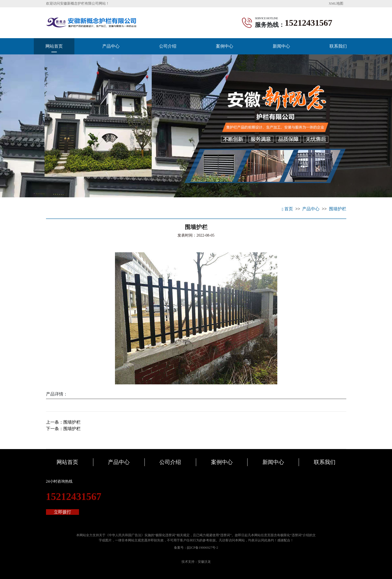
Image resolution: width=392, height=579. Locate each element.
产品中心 (111, 46)
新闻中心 (281, 46)
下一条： (63, 429)
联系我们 (338, 46)
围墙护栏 (338, 209)
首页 (288, 209)
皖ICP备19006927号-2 (202, 548)
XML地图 (336, 4)
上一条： (63, 422)
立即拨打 (62, 512)
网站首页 (54, 46)
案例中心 (225, 46)
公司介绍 (168, 46)
